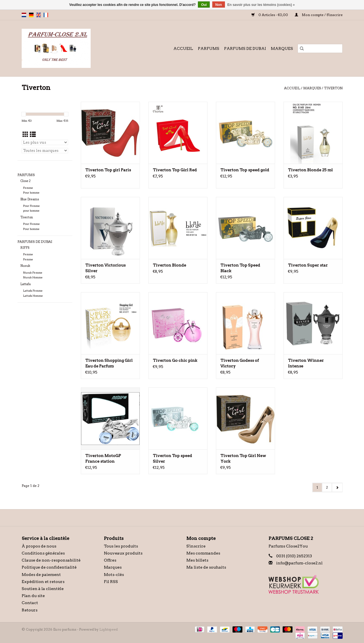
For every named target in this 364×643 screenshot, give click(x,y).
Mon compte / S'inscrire (319, 15)
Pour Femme (32, 206)
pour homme (31, 211)
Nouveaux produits (123, 553)
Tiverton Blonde (169, 265)
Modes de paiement (41, 575)
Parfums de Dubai (245, 48)
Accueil (183, 48)
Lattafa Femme (33, 291)
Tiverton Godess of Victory (240, 363)
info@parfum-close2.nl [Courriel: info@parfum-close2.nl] (299, 563)
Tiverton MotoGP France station (103, 458)
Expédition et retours (43, 582)
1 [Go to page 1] (317, 487)
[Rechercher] (320, 48)
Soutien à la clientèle (43, 589)
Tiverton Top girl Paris (108, 170)
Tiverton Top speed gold (245, 170)
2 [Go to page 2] (327, 487)
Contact (30, 603)
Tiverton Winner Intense (306, 363)
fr (46, 15)
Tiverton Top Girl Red (175, 170)
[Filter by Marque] (45, 151)
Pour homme (31, 193)
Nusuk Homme (33, 277)
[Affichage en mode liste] (33, 135)
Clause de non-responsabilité (51, 560)
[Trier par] (45, 142)
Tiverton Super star (308, 265)
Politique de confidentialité (49, 567)
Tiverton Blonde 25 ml (310, 170)
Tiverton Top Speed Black (240, 268)
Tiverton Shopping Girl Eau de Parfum (109, 363)
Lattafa (25, 284)
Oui (204, 5)
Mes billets (197, 560)
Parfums (209, 48)
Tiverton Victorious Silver (105, 268)
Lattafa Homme (33, 296)
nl (24, 15)
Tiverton (333, 88)
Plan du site (33, 596)
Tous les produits (121, 546)
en (39, 15)
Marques (282, 48)
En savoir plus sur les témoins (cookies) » (261, 5)
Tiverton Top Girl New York (243, 458)
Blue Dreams (30, 199)
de (31, 15)
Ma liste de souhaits (206, 567)
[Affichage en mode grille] (25, 135)
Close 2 (25, 181)
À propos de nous (39, 546)
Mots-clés (114, 575)
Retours (30, 610)
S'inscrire (196, 546)
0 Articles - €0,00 (270, 15)
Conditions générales (43, 553)
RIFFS (25, 248)
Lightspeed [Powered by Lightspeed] (109, 629)
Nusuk (25, 266)
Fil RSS (111, 582)
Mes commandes (203, 553)
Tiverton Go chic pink (175, 360)
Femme (28, 188)
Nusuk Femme (33, 273)
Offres (110, 560)
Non (219, 5)
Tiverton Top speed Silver (172, 458)
